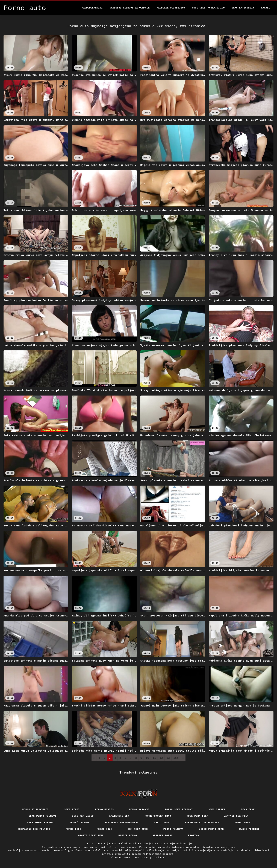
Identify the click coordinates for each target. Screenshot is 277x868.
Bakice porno (128, 835)
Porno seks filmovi (179, 809)
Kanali (266, 8)
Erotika (194, 835)
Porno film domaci (35, 809)
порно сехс (73, 829)
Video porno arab (211, 829)
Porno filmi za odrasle (202, 822)
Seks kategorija (243, 8)
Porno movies (104, 809)
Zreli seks (162, 822)
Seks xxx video (83, 816)
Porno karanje (139, 809)
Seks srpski (217, 809)
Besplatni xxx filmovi (34, 829)
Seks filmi (72, 809)
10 (147, 758)
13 (168, 758)
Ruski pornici (249, 829)
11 (154, 758)
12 (161, 758)
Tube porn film (197, 816)
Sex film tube (138, 829)
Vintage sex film (236, 816)
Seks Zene (248, 809)
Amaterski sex (119, 816)
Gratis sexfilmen (90, 835)
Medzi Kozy (104, 829)
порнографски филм (158, 816)
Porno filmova (173, 829)
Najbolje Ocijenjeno (171, 8)
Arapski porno (163, 835)
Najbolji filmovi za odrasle (130, 8)
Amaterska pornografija (121, 822)
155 (176, 758)
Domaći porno (80, 822)
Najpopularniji (92, 8)
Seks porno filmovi (43, 816)
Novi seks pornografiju (208, 8)
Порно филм (242, 822)
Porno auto (123, 857)
